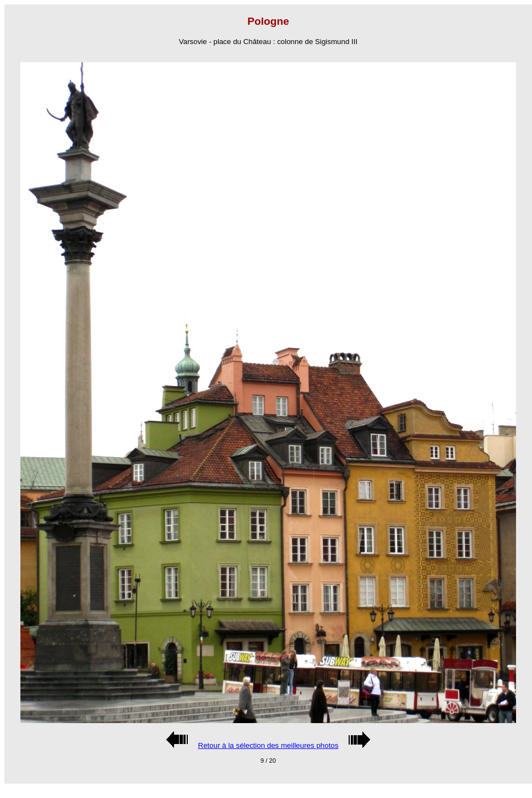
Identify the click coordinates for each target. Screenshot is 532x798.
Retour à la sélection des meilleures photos (268, 745)
